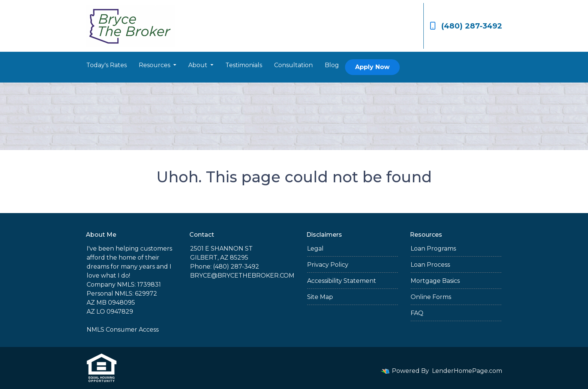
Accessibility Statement (342, 281)
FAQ (417, 313)
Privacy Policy (328, 265)
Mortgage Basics (435, 281)
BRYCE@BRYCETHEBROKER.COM (242, 276)
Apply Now (372, 67)
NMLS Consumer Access (123, 330)
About (199, 65)
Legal (315, 249)
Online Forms (431, 297)
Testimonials (244, 65)
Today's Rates (106, 65)
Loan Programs (433, 249)
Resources (155, 65)
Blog (332, 65)
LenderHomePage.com (467, 371)
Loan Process (430, 265)
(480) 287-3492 (466, 26)
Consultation (293, 65)
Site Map (320, 297)
